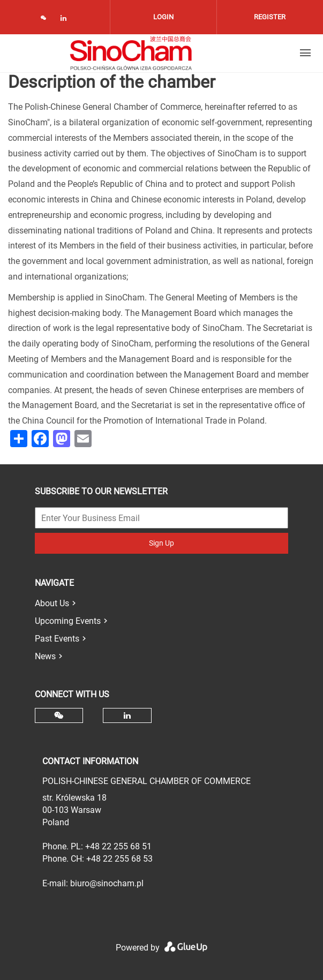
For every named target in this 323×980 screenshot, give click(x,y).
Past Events (57, 639)
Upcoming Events (68, 621)
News (45, 656)
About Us (52, 603)
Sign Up (161, 543)
